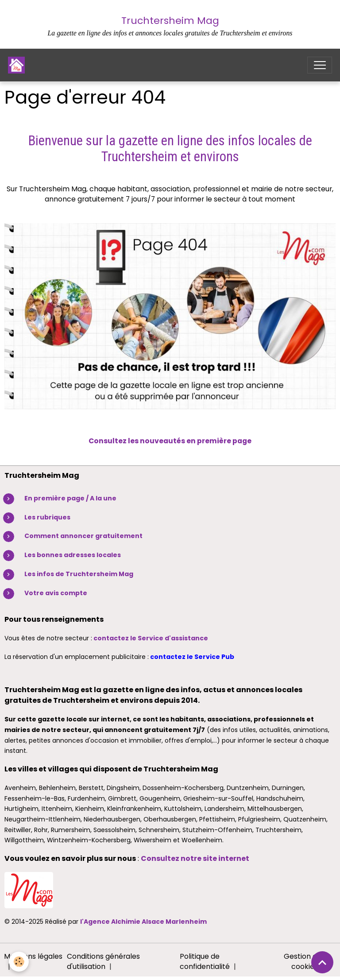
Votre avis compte (56, 593)
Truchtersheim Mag (170, 21)
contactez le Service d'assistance (151, 638)
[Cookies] (19, 962)
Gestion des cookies (304, 962)
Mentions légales (33, 956)
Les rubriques (47, 517)
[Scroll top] (322, 962)
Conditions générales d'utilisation (103, 962)
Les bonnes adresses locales (73, 555)
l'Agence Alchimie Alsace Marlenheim (143, 922)
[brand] (18, 65)
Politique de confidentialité (205, 962)
